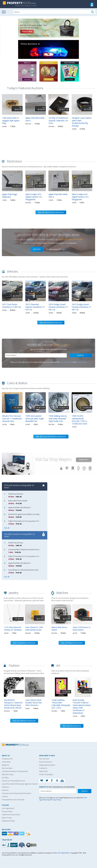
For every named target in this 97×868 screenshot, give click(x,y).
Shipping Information (47, 765)
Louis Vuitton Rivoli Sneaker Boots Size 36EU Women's (34, 703)
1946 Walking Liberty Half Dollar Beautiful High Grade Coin (58, 418)
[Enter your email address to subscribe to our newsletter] (36, 355)
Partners (5, 790)
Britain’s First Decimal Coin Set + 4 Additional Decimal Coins (12, 418)
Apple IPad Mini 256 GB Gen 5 (19, 507)
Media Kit (5, 765)
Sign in (64, 249)
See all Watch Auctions (72, 643)
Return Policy (7, 818)
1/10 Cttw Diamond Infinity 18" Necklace (13, 629)
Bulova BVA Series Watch (18, 501)
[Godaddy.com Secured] (32, 845)
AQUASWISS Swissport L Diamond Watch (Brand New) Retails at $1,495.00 (13, 704)
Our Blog (5, 778)
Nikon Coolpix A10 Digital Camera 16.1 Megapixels (34, 197)
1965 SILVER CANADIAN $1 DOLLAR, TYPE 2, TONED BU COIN (79, 420)
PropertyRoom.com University (13, 800)
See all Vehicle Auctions (51, 323)
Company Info (7, 759)
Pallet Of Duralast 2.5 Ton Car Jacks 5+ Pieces (25, 521)
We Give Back (7, 768)
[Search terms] (54, 12)
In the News (6, 762)
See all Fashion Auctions (24, 721)
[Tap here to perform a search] (93, 12)
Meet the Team (8, 774)
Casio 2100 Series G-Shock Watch (82, 629)
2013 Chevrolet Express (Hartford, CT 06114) (35, 307)
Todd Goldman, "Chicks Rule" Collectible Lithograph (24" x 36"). (61, 704)
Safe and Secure (46, 762)
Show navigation (4, 12)
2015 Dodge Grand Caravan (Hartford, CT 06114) (81, 307)
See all (7, 528)
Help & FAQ (43, 771)
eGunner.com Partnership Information (16, 793)
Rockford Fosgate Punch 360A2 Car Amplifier (25, 514)
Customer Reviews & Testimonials (15, 771)
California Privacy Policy (11, 815)
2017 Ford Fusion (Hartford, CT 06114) (12, 306)
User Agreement (66, 362)
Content (2, 32)
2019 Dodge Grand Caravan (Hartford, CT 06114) (58, 307)
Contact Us (43, 768)
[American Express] (22, 833)
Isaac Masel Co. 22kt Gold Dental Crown (23, 570)
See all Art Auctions (72, 726)
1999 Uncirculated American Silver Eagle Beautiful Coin (35, 418)
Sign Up (81, 355)
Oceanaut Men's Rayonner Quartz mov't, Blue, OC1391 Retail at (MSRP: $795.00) (38, 549)
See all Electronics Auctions (51, 212)
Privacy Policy (82, 362)
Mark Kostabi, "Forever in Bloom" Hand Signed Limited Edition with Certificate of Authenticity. (82, 706)
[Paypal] (5, 833)
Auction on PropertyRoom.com (13, 781)
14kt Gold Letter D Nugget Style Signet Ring (11, 120)
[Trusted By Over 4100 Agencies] (22, 845)
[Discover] (28, 833)
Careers (5, 796)
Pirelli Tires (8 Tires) (16, 494)
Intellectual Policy (8, 821)
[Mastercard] (16, 833)
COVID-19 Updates (46, 774)
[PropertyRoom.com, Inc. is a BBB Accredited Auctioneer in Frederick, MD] (10, 845)
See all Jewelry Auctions (24, 643)
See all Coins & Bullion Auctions (51, 437)
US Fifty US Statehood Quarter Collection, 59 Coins (58, 120)
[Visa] (11, 833)
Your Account (44, 759)
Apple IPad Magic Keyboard (10, 196)
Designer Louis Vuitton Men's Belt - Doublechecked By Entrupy (82, 122)
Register (37, 249)
